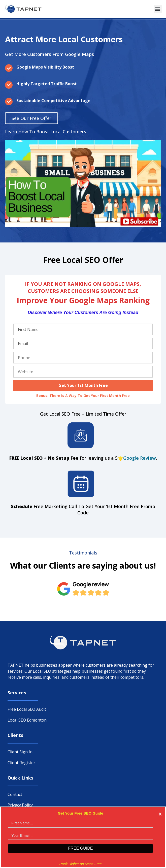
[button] (158, 9)
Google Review (140, 458)
